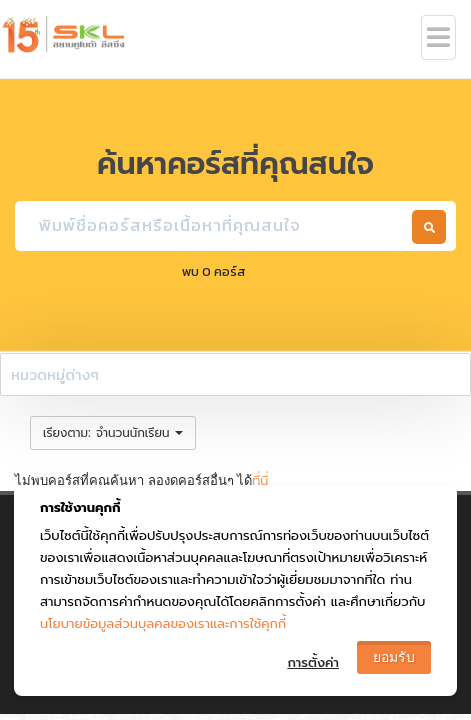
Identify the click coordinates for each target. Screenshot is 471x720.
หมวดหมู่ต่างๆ (55, 374)
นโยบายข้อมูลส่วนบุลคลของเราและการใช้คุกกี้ (163, 623)
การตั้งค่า (313, 662)
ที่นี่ (260, 480)
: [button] (113, 432)
